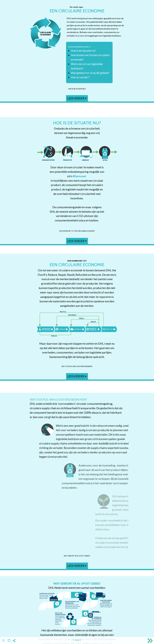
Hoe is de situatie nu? (77, 89)
